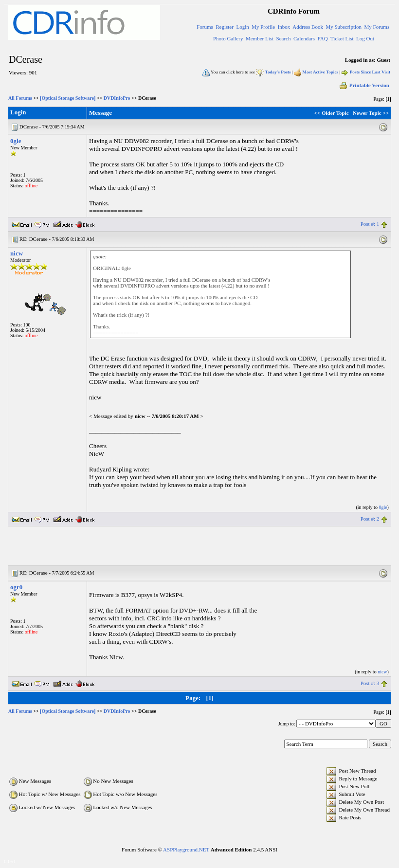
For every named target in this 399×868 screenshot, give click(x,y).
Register (225, 27)
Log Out (365, 38)
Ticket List (342, 38)
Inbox (284, 27)
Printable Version (364, 85)
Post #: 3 (370, 683)
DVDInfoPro (117, 98)
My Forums (377, 27)
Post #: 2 (370, 519)
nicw (17, 253)
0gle (16, 141)
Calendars (304, 38)
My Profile (263, 27)
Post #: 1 (370, 224)
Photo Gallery (228, 38)
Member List (260, 38)
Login (242, 27)
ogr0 (16, 587)
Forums (205, 27)
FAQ (322, 38)
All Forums (20, 98)
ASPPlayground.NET (186, 850)
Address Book (308, 27)
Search (284, 38)
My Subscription (344, 27)
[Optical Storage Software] (68, 98)
